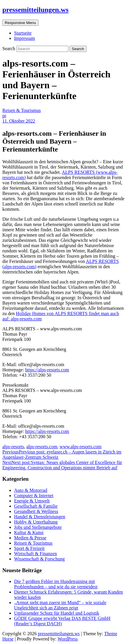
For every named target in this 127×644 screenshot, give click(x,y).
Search (9, 49)
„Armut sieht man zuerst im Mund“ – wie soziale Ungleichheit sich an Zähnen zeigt (60, 605)
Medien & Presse (30, 538)
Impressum (24, 38)
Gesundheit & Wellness (36, 511)
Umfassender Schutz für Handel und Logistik (57, 613)
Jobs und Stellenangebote (38, 527)
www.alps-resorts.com (81, 447)
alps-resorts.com (42, 447)
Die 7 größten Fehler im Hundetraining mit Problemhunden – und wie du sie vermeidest (56, 584)
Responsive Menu (20, 23)
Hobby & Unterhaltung (36, 522)
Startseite (23, 33)
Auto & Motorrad (31, 490)
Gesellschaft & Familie (36, 506)
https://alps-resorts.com (47, 370)
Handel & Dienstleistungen (40, 517)
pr (4, 116)
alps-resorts (13, 447)
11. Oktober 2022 (19, 121)
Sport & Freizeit (29, 548)
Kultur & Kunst (29, 532)
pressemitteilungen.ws (35, 10)
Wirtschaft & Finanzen (35, 554)
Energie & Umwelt (32, 501)
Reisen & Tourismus (22, 110)
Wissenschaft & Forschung (39, 559)
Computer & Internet (34, 496)
